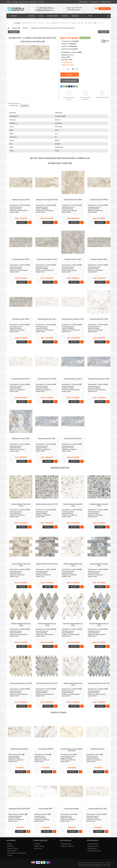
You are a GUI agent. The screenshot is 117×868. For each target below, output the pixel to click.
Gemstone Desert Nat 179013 (99, 200)
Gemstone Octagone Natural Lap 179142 (73, 625)
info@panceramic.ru (45, 10)
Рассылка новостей (94, 851)
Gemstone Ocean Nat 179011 (47, 439)
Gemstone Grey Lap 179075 (21, 259)
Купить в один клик (70, 81)
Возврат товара (39, 846)
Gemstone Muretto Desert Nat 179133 (21, 565)
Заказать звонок (74, 10)
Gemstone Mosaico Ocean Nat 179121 (99, 505)
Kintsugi (69, 816)
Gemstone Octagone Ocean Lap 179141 (99, 625)
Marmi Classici (71, 757)
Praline (43, 816)
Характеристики (14, 106)
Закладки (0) (94, 2)
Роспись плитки (24, 2)
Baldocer (20, 754)
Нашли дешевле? (85, 38)
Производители (66, 844)
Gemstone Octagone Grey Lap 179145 (47, 625)
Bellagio (17, 757)
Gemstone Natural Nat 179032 (47, 379)
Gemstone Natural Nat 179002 (99, 319)
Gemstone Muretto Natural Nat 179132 (73, 565)
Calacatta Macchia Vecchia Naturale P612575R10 (72, 750)
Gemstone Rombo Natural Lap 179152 (73, 684)
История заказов (93, 846)
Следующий (104, 32)
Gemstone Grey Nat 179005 (73, 259)
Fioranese (72, 814)
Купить (70, 75)
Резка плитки (33, 2)
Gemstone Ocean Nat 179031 (73, 439)
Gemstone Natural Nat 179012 (21, 379)
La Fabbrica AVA (16, 28)
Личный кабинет (93, 844)
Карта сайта (38, 848)
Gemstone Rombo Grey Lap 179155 (47, 683)
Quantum (96, 757)
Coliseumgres (21, 814)
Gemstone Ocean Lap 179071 (73, 379)
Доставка (15, 2)
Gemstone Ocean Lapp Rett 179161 (99, 379)
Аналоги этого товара (68, 65)
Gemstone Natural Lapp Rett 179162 (73, 319)
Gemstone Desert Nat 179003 (73, 200)
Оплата (8, 2)
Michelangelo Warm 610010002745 (19, 809)
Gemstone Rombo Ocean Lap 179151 (99, 683)
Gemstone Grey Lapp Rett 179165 (47, 259)
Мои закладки (92, 848)
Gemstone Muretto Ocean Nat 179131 (99, 565)
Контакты (42, 2)
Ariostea (72, 754)
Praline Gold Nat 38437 (45, 809)
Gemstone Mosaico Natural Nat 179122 (73, 505)
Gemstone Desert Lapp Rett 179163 (47, 200)
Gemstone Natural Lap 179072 (47, 319)
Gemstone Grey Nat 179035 (21, 319)
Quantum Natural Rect (98, 749)
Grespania (46, 754)
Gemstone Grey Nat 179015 (99, 259)
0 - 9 (24, 23)
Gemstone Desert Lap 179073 (21, 200)
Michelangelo (19, 816)
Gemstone (26, 28)
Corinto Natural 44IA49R (45, 749)
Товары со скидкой (67, 846)
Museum (46, 814)
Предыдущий (14, 32)
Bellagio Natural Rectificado (19, 749)
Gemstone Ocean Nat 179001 (21, 439)
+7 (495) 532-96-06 (45, 8)
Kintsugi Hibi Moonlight (72, 809)
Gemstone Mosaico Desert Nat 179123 (21, 505)
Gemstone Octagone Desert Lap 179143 (21, 625)
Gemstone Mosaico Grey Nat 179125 (47, 504)
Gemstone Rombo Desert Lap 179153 (21, 683)
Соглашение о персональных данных (17, 854)
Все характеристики (67, 62)
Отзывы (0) (24, 106)
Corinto (43, 757)
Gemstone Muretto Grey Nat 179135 (47, 564)
